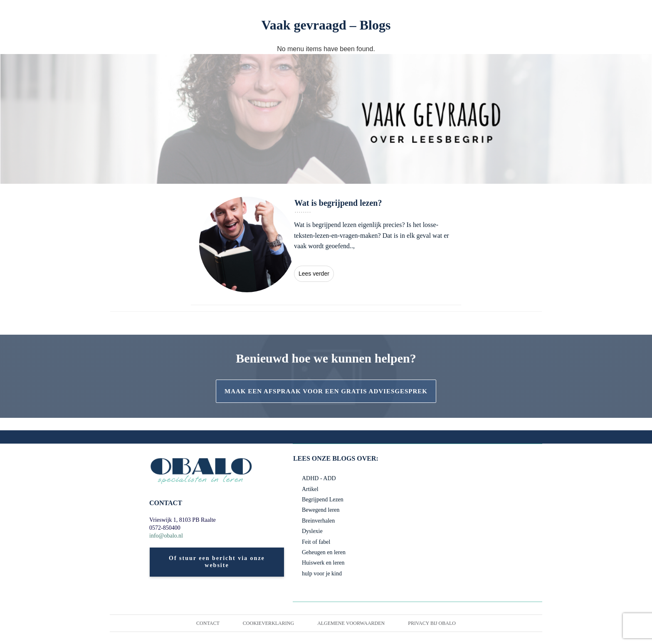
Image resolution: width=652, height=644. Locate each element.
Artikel (310, 489)
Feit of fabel (317, 542)
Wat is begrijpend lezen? (326, 244)
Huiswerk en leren (325, 563)
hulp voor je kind (323, 574)
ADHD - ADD (319, 479)
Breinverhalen (320, 521)
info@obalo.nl (168, 536)
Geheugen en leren (326, 553)
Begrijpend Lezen (325, 500)
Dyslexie (313, 531)
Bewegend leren (323, 510)
